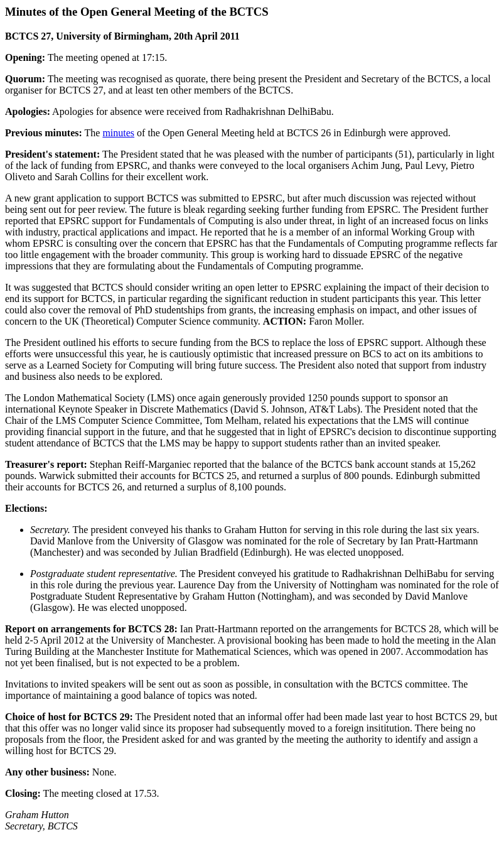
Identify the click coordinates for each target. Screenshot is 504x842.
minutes (118, 133)
